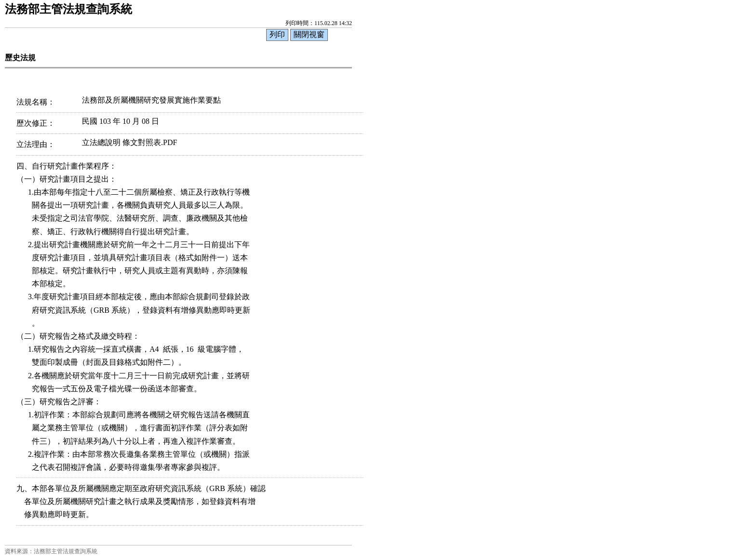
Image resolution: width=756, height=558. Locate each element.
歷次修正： (36, 123)
